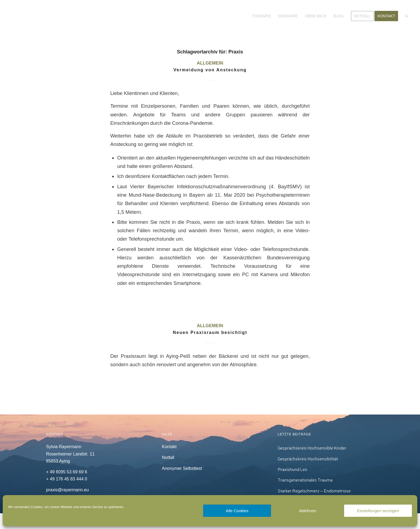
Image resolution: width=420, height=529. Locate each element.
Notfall (168, 458)
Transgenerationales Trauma (305, 480)
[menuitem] (261, 16)
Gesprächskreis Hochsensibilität (308, 459)
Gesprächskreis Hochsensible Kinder (312, 448)
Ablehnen (307, 511)
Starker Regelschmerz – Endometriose (314, 491)
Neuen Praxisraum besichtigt (210, 332)
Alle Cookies (237, 511)
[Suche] (407, 16)
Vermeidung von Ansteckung (210, 70)
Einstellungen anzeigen (378, 511)
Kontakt (169, 447)
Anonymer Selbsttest (182, 468)
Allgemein (210, 63)
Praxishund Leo (293, 469)
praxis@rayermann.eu (67, 490)
